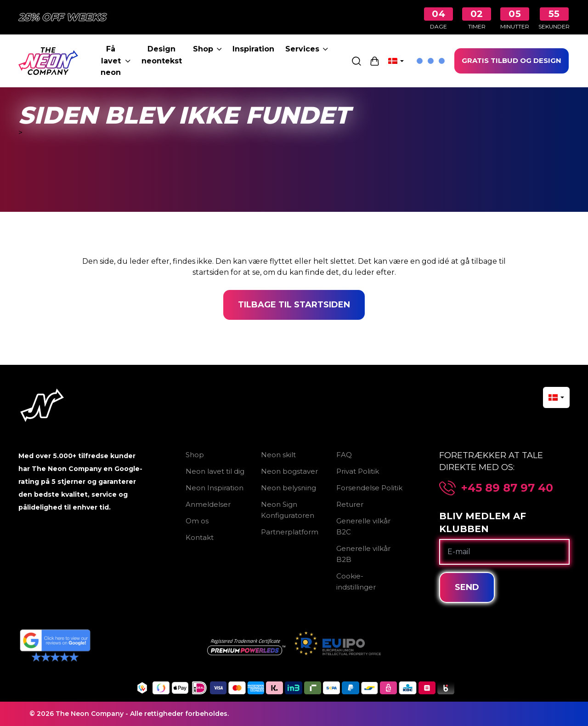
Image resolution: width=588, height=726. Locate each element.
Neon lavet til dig (215, 471)
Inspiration (253, 49)
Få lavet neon (115, 61)
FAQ (344, 455)
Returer (350, 504)
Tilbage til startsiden (294, 305)
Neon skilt (278, 455)
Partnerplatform (290, 532)
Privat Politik (358, 471)
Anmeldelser (208, 504)
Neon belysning (288, 488)
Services (307, 49)
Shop (207, 49)
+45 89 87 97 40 (507, 488)
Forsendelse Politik (369, 488)
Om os (197, 521)
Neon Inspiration (215, 488)
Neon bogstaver (289, 471)
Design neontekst (162, 55)
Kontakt (200, 537)
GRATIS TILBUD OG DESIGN (512, 60)
